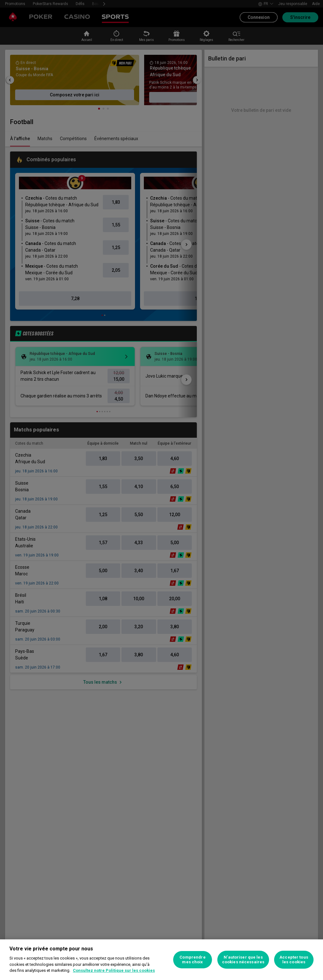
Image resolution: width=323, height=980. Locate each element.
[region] (161, 960)
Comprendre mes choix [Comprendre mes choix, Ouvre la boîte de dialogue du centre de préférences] (192, 960)
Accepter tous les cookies (294, 960)
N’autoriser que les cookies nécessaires (243, 960)
